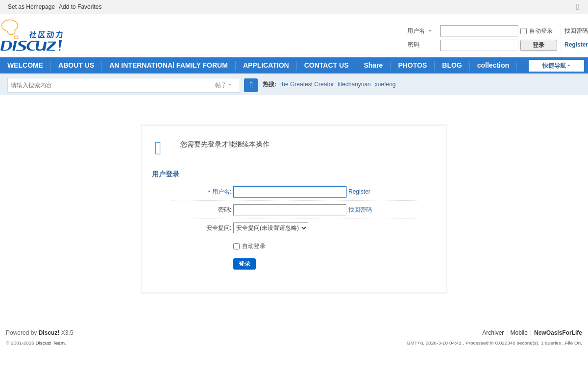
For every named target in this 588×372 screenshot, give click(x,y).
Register (576, 45)
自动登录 (537, 31)
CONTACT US (327, 65)
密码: (225, 210)
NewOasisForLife (558, 333)
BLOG (452, 65)
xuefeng (385, 84)
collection (493, 65)
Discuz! (49, 333)
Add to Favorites (80, 7)
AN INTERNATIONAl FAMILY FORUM (169, 65)
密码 (414, 45)
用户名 (416, 31)
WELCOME (25, 65)
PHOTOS (412, 65)
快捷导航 (554, 66)
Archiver (493, 333)
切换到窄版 (578, 11)
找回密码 (576, 31)
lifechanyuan (354, 84)
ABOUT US (76, 65)
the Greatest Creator (307, 84)
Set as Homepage (31, 7)
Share (373, 65)
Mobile (519, 333)
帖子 (221, 85)
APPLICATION (266, 65)
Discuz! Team (50, 343)
